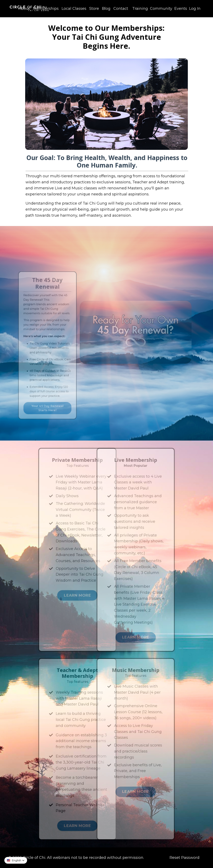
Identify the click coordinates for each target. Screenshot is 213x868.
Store (94, 9)
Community (161, 9)
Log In (195, 9)
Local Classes (74, 9)
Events (181, 9)
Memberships (46, 9)
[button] (16, 860)
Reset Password (185, 858)
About (24, 9)
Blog (106, 9)
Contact (121, 9)
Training (140, 9)
